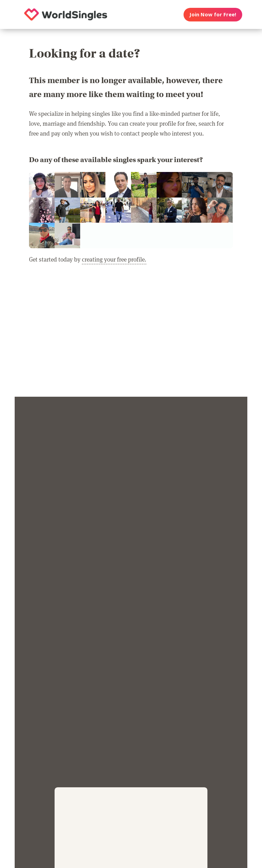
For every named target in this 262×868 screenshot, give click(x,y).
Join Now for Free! (213, 14)
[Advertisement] (131, 335)
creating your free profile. (114, 259)
